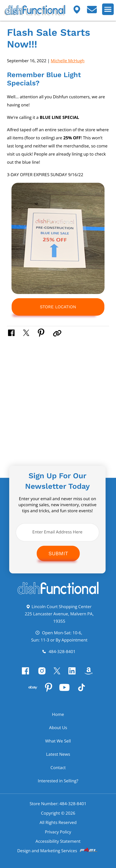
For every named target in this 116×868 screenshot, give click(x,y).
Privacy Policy (58, 832)
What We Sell (58, 741)
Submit (58, 553)
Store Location (58, 307)
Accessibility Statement (58, 841)
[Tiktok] (83, 690)
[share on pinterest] (45, 332)
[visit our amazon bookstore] (89, 673)
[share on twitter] (30, 332)
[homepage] (58, 593)
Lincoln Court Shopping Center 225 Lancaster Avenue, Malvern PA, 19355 (59, 614)
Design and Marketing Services (58, 851)
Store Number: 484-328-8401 (58, 804)
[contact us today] (94, 12)
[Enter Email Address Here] (57, 532)
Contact (58, 767)
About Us (58, 727)
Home (58, 714)
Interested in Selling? (58, 781)
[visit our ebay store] (34, 690)
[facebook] (27, 673)
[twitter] (58, 673)
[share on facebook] (15, 332)
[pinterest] (50, 690)
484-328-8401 (59, 651)
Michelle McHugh (68, 61)
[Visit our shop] (79, 12)
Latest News (58, 754)
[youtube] (65, 690)
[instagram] (43, 673)
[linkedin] (73, 673)
